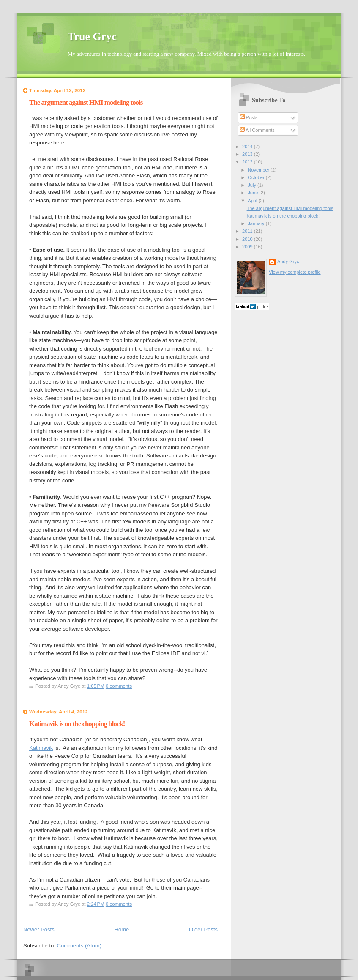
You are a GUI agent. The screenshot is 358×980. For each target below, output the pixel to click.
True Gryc (92, 37)
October (257, 177)
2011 (248, 231)
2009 (248, 247)
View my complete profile (295, 272)
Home (122, 930)
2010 (248, 239)
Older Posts (203, 930)
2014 (248, 147)
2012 (248, 162)
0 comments (119, 686)
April (253, 201)
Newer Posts (39, 930)
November (259, 170)
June (253, 193)
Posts (249, 117)
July (253, 185)
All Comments (257, 130)
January (257, 223)
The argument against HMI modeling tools (86, 102)
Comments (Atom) (79, 946)
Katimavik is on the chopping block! (77, 724)
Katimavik (41, 748)
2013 (248, 154)
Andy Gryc (288, 261)
